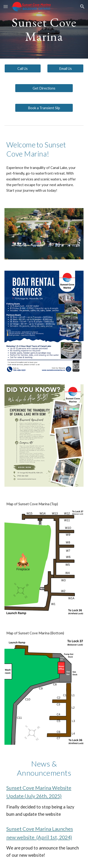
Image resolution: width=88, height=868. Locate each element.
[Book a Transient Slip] (44, 108)
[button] (6, 6)
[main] (44, 29)
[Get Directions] (44, 88)
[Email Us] (65, 68)
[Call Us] (23, 68)
